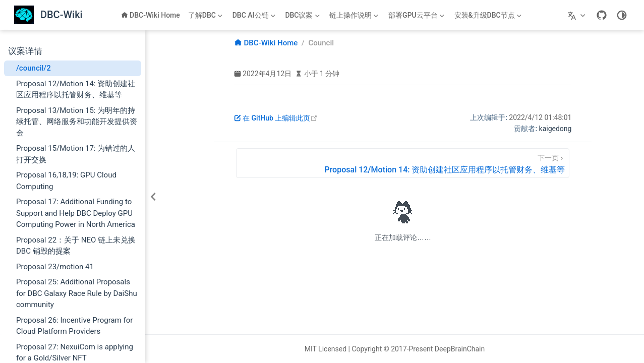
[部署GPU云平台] (417, 15)
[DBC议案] (303, 15)
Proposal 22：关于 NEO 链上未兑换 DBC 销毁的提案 (76, 246)
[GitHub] (602, 15)
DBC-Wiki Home (151, 15)
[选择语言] (578, 15)
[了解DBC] (206, 15)
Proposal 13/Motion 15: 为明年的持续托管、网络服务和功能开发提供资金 (77, 122)
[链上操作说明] (355, 15)
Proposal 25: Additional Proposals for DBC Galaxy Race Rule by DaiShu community (77, 293)
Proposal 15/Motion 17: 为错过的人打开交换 (76, 154)
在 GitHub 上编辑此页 (276, 118)
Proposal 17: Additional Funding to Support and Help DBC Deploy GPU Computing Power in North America (76, 213)
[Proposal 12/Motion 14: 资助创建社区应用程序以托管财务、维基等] (403, 163)
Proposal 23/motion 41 (55, 267)
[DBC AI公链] (255, 15)
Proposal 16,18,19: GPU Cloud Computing (66, 181)
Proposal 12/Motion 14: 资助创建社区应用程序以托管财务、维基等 (76, 89)
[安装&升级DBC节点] (489, 15)
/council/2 (34, 68)
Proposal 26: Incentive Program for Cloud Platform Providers (74, 326)
